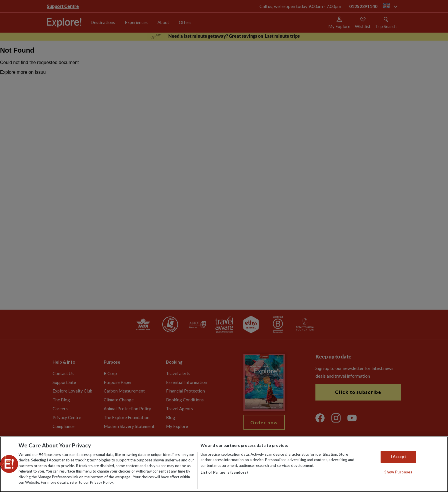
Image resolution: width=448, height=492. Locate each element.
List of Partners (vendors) (224, 472)
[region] (224, 464)
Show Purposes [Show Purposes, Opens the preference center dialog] (398, 472)
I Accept (398, 457)
